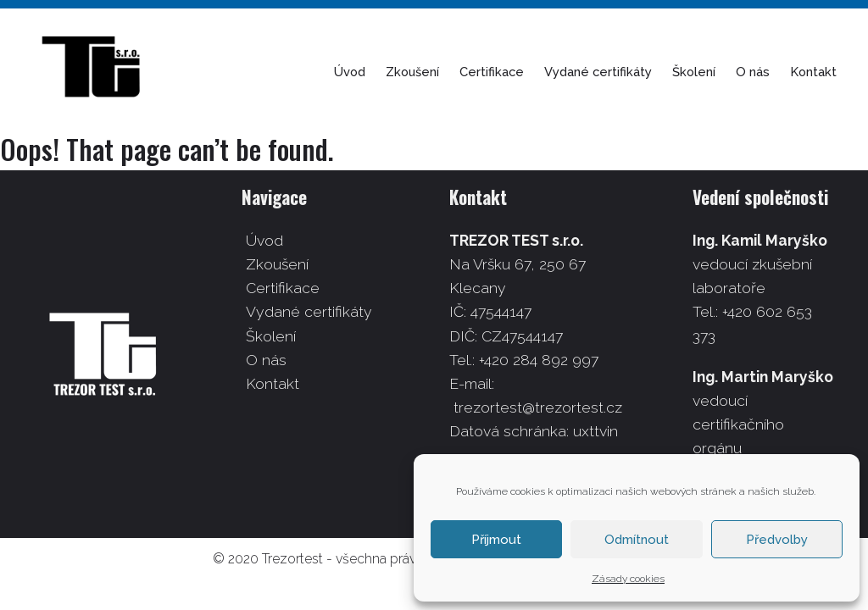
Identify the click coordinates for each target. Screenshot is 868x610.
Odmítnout (637, 540)
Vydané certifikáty (613, 72)
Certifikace (507, 72)
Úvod (365, 72)
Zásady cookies (628, 579)
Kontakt (828, 72)
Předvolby (777, 540)
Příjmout (496, 540)
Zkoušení (428, 72)
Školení (709, 72)
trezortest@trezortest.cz (538, 407)
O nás (768, 72)
